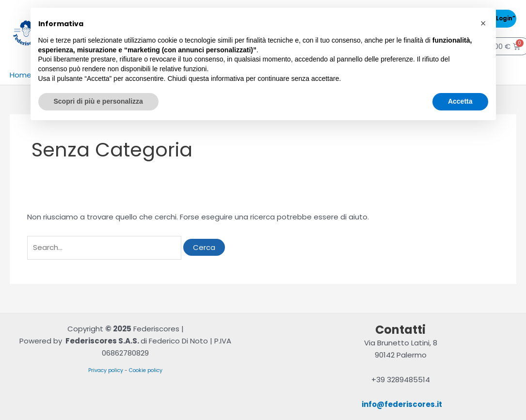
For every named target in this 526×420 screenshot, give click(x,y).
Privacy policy (106, 370)
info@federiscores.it (402, 404)
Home (21, 75)
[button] (483, 23)
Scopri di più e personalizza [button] (98, 101)
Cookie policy (146, 370)
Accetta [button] (460, 101)
